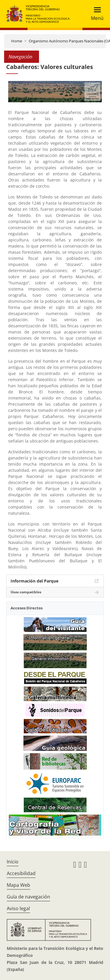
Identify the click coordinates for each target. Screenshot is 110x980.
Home (17, 41)
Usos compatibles (26, 592)
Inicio (13, 862)
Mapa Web (18, 885)
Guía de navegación (28, 897)
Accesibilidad (21, 873)
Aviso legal (18, 908)
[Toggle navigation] (95, 14)
